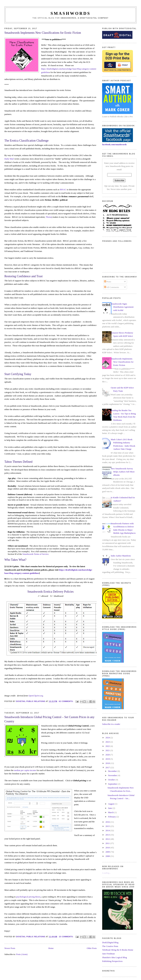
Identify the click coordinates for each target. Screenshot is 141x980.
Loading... (106, 873)
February (112, 817)
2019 (108, 759)
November (113, 775)
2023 (108, 742)
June (110, 808)
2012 (108, 839)
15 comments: (66, 937)
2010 (108, 848)
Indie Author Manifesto (121, 556)
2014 (108, 830)
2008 (108, 856)
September (113, 784)
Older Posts (92, 948)
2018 (108, 763)
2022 (108, 746)
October (112, 780)
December (113, 771)
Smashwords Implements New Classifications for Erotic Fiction (43, 33)
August (111, 804)
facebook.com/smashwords (114, 144)
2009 (108, 852)
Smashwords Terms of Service (35, 554)
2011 (108, 843)
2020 (108, 755)
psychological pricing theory (28, 897)
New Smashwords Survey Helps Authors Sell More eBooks (123, 472)
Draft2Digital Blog (110, 942)
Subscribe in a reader (111, 724)
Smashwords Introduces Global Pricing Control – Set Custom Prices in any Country (49, 719)
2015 (108, 826)
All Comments (112, 287)
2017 (108, 767)
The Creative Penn (110, 946)
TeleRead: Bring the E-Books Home (118, 950)
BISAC (63, 190)
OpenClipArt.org (36, 696)
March (111, 812)
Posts (108, 282)
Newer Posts (10, 948)
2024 (108, 738)
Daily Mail (9, 159)
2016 (108, 822)
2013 (108, 835)
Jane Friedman (108, 954)
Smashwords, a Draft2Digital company (85, 18)
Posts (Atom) (22, 954)
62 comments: (66, 701)
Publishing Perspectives (112, 961)
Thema (49, 217)
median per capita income (25, 770)
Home (51, 948)
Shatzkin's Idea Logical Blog (114, 957)
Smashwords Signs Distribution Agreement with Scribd (122, 307)
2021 (108, 750)
